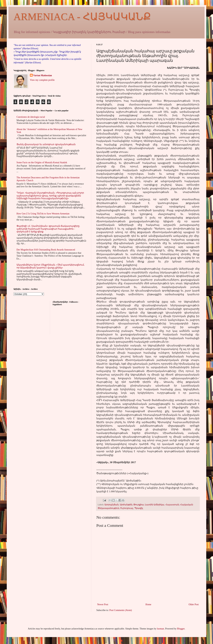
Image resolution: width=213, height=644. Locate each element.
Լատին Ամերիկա (155, 505)
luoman (160, 629)
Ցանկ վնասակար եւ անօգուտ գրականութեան (46, 144)
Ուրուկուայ (127, 508)
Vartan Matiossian (43, 75)
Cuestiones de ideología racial (31, 117)
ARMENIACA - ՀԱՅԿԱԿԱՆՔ (82, 17)
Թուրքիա (139, 505)
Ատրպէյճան (112, 505)
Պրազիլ (139, 508)
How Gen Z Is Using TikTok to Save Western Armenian (43, 214)
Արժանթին (126, 505)
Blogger (181, 629)
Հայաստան (172, 505)
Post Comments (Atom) (121, 610)
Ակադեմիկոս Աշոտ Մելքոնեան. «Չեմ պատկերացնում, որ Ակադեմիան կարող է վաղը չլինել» (51, 266)
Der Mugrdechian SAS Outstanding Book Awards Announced (46, 250)
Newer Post (103, 604)
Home (148, 604)
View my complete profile (42, 80)
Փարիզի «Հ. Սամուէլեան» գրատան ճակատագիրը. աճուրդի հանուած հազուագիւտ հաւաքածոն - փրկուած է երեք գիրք (48, 229)
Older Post (194, 604)
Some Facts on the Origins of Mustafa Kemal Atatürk (42, 162)
